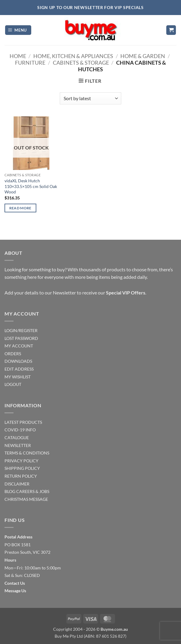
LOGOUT (13, 384)
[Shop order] (90, 98)
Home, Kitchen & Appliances (73, 56)
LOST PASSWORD (21, 338)
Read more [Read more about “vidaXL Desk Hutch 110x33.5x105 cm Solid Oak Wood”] (20, 208)
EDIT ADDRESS (19, 369)
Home (18, 56)
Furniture (30, 63)
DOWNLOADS (18, 361)
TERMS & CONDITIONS (27, 453)
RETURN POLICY (21, 476)
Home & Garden (143, 56)
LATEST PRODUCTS (23, 422)
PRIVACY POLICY (21, 461)
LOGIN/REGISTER (21, 330)
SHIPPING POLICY (22, 468)
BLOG (10, 491)
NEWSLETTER (18, 445)
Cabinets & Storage (81, 63)
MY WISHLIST (18, 377)
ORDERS (13, 354)
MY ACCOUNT (19, 346)
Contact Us (15, 583)
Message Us (15, 591)
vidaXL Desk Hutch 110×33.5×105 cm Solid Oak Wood (31, 186)
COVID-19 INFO (20, 430)
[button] (18, 30)
